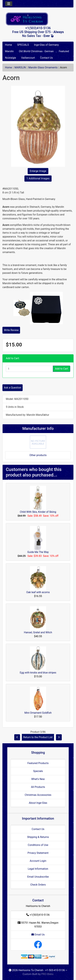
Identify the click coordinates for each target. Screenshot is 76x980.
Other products (38, 455)
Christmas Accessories (38, 795)
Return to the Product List (38, 737)
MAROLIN (20, 67)
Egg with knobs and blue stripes (38, 673)
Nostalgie (11, 58)
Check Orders (38, 885)
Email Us (38, 935)
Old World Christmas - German (36, 51)
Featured (64, 51)
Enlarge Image (38, 171)
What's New (38, 779)
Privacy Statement (38, 853)
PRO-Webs (47, 974)
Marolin (9, 51)
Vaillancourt (28, 58)
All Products (38, 787)
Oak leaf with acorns (38, 592)
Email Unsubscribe (38, 877)
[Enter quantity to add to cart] (29, 369)
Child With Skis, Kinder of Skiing (38, 512)
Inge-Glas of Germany (46, 45)
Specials (38, 771)
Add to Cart (62, 369)
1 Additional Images (38, 178)
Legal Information (38, 869)
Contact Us (46, 58)
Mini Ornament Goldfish (38, 713)
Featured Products (38, 763)
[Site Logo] (38, 19)
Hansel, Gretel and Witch (38, 632)
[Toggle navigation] (9, 4)
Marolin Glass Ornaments (43, 67)
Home (8, 45)
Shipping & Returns (38, 837)
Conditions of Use (38, 845)
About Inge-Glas (38, 803)
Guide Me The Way (38, 552)
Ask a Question (13, 388)
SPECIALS (23, 45)
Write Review (11, 330)
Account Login (38, 861)
